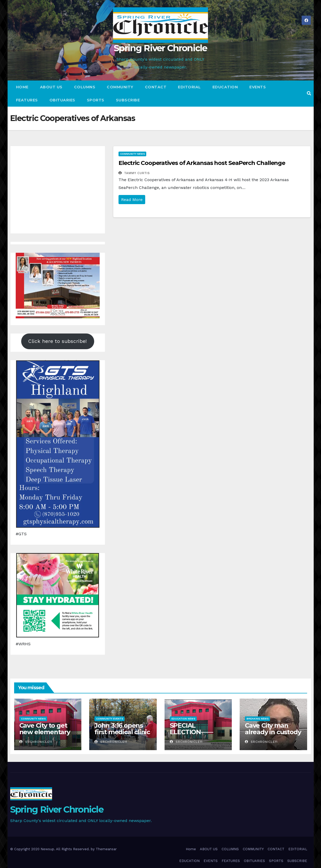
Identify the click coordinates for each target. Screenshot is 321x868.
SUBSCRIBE (128, 100)
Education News (183, 719)
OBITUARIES (62, 100)
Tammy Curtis (134, 173)
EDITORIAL (189, 87)
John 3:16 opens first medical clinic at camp (122, 732)
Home (22, 87)
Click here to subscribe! (58, 341)
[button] (309, 93)
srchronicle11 (36, 742)
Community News (132, 154)
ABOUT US (51, 87)
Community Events (109, 719)
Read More (132, 200)
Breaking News (257, 719)
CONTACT (156, 87)
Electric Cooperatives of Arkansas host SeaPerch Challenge (202, 163)
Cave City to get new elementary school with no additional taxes (45, 735)
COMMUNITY (120, 87)
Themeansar (106, 849)
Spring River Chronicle (160, 48)
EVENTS (258, 87)
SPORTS (96, 100)
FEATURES (27, 100)
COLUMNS (85, 87)
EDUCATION (225, 87)
